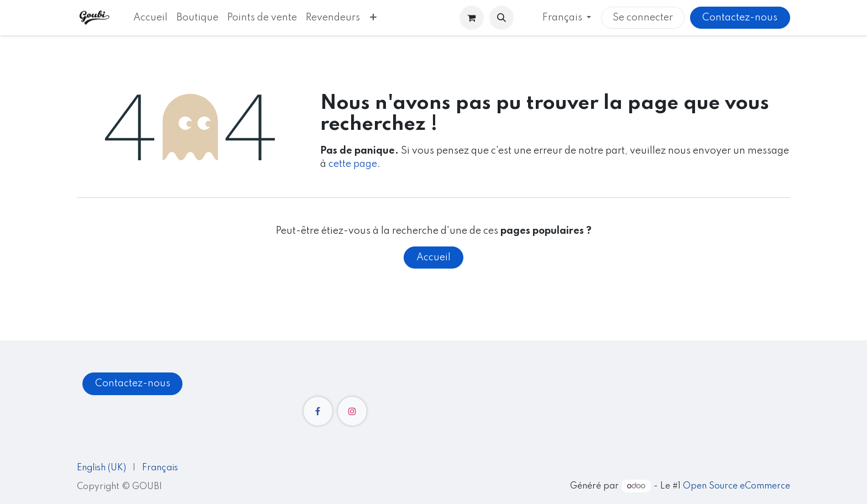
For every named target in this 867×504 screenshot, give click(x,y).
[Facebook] (318, 411)
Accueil (433, 258)
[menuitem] (150, 18)
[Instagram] (352, 411)
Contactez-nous (740, 18)
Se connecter (643, 18)
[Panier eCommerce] (472, 18)
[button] (502, 18)
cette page (353, 164)
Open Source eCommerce (737, 486)
